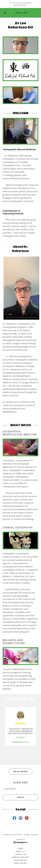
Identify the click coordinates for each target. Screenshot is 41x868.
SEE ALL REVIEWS (18, 771)
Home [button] (21, 848)
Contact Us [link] (21, 854)
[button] (5, 13)
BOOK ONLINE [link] (20, 863)
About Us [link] (20, 851)
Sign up (13, 797)
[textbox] (20, 789)
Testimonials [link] (20, 860)
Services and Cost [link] (20, 857)
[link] (20, 25)
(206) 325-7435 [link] (21, 13)
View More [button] (20, 737)
